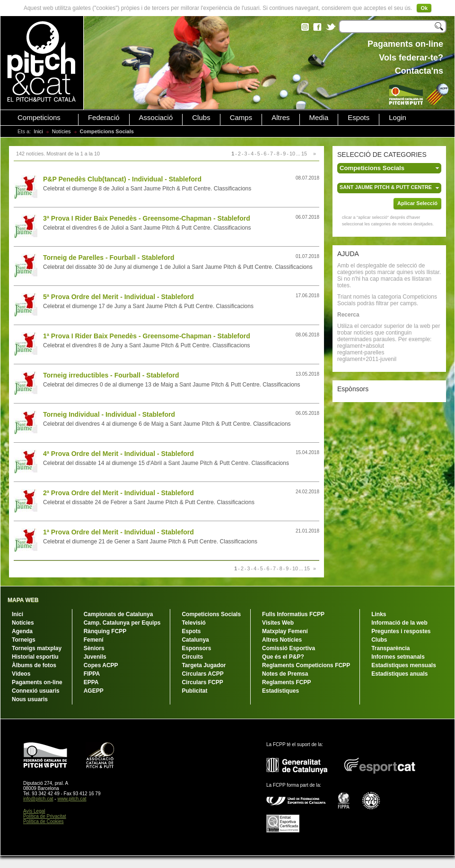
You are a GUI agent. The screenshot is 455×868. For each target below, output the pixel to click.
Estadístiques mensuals (404, 665)
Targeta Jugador (204, 665)
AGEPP (94, 691)
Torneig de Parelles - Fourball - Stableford (109, 258)
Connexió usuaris (36, 691)
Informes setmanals (398, 657)
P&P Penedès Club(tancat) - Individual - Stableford (122, 179)
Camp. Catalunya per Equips (122, 623)
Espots (359, 118)
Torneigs (24, 640)
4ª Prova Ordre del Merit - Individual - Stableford (118, 454)
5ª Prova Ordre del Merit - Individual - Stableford (118, 297)
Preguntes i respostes (401, 631)
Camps (241, 118)
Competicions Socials (211, 614)
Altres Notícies (282, 640)
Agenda (22, 631)
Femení (94, 640)
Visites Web (278, 623)
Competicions (39, 118)
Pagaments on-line (37, 682)
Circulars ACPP (202, 674)
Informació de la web (399, 623)
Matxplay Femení (285, 631)
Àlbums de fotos (34, 665)
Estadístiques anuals (399, 674)
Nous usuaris (30, 699)
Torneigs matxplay (37, 648)
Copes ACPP (101, 665)
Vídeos (21, 674)
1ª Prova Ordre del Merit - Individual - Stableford (118, 532)
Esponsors (196, 648)
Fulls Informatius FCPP (293, 614)
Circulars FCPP (202, 682)
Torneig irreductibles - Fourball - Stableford (111, 375)
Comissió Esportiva (289, 648)
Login (398, 118)
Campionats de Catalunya (118, 614)
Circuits (192, 657)
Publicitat (194, 691)
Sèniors (94, 648)
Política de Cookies (44, 821)
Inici (38, 131)
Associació (156, 118)
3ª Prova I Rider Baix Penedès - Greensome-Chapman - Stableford (147, 218)
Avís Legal (34, 811)
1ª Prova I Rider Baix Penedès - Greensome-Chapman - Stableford (147, 336)
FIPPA (92, 674)
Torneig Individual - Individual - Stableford (109, 414)
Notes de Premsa (285, 674)
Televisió (193, 623)
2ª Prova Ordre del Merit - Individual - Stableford (118, 493)
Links (379, 614)
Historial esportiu (35, 657)
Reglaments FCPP (286, 682)
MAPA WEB (23, 600)
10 (292, 154)
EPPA (91, 682)
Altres (280, 118)
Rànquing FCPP (105, 631)
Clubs (201, 118)
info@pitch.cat (38, 799)
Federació (104, 118)
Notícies (61, 131)
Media (319, 118)
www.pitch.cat (72, 799)
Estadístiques (280, 691)
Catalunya (195, 640)
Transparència (390, 648)
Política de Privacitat (45, 816)
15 (304, 154)
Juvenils (95, 657)
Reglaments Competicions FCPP (306, 665)
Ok (424, 8)
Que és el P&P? (283, 657)
